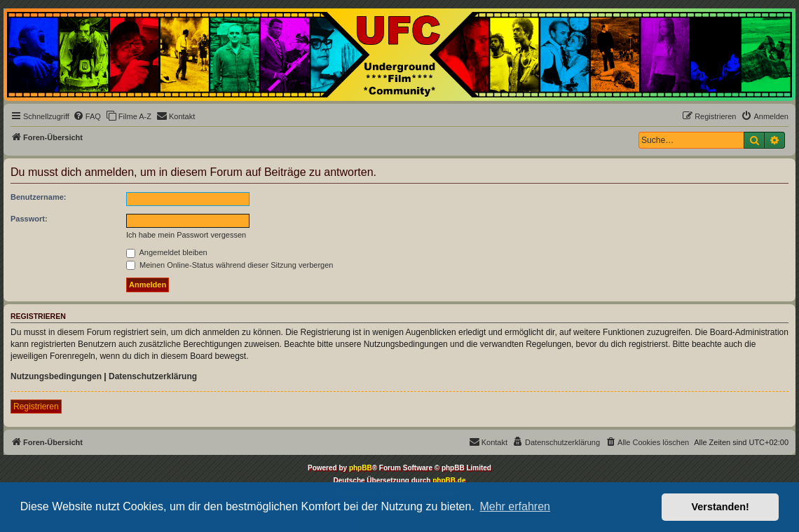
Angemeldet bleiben (167, 252)
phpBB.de (449, 480)
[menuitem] (87, 116)
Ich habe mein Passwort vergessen (186, 235)
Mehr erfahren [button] (515, 506)
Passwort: (29, 219)
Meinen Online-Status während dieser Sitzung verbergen (230, 265)
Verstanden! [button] (721, 507)
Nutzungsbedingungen (56, 376)
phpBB (361, 468)
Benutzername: (38, 197)
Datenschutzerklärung (153, 376)
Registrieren (36, 407)
